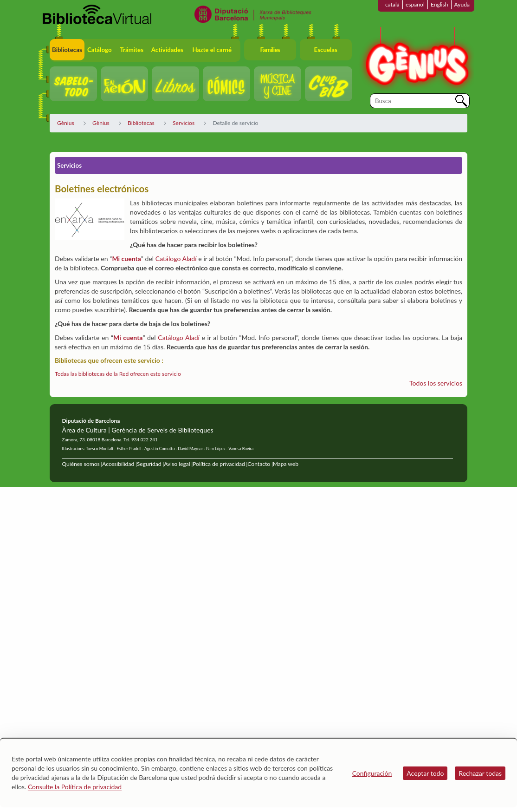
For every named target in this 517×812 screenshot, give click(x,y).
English (439, 4)
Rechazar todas (480, 773)
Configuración (372, 773)
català (392, 4)
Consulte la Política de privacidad (75, 787)
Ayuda (462, 4)
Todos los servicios (436, 383)
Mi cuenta (126, 259)
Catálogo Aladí (176, 259)
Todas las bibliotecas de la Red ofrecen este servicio (118, 374)
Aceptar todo (425, 773)
